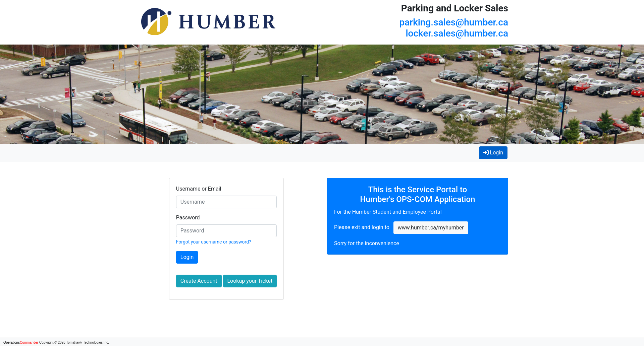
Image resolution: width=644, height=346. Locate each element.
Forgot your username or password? (214, 242)
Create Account (199, 281)
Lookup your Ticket (250, 281)
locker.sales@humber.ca (457, 33)
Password (188, 218)
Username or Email (199, 189)
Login (495, 152)
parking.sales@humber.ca (454, 22)
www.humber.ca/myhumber (431, 228)
